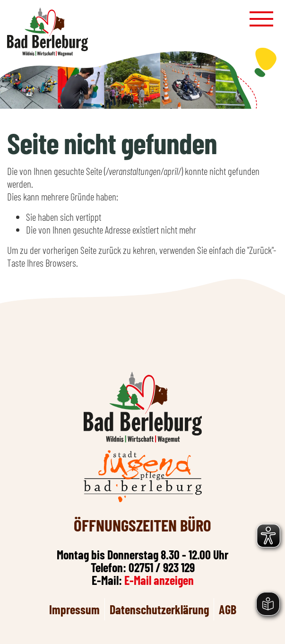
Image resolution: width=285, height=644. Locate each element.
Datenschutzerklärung (159, 609)
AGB (228, 609)
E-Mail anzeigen (159, 580)
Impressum (74, 609)
